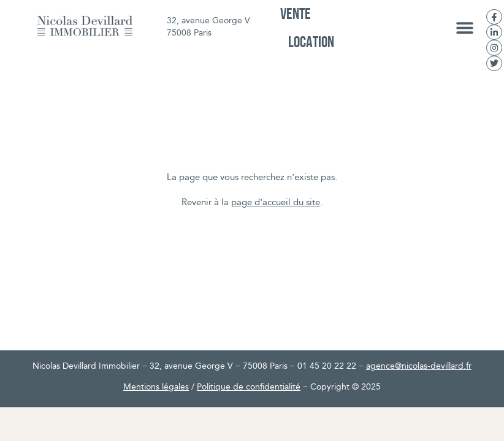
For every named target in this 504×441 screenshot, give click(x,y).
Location (311, 42)
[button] (465, 28)
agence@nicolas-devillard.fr (419, 367)
